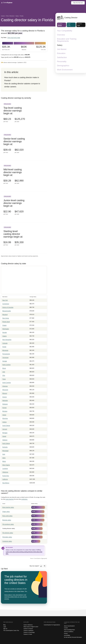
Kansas (4, 408)
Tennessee (5, 357)
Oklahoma (5, 472)
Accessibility (67, 635)
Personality (62, 61)
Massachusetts (7, 311)
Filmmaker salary (7, 537)
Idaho (4, 458)
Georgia (5, 361)
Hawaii (4, 436)
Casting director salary (9, 528)
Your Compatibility (65, 31)
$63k (24, 48)
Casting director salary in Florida (27, 20)
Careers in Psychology (29, 632)
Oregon (4, 325)
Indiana (4, 422)
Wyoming (5, 418)
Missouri (5, 393)
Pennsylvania (6, 354)
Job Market (62, 49)
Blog (4, 625)
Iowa (4, 454)
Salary (60, 45)
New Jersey (6, 318)
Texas (4, 379)
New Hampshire (7, 340)
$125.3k (41, 48)
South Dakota (6, 425)
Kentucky (5, 447)
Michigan (5, 433)
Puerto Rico (6, 476)
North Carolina (6, 365)
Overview (61, 35)
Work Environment (65, 70)
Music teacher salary (8, 507)
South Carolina (7, 383)
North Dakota (6, 443)
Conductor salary (7, 541)
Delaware (5, 404)
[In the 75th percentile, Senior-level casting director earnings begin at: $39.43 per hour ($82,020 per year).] (24, 145)
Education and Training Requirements (67, 40)
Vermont (5, 429)
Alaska (4, 415)
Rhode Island (6, 322)
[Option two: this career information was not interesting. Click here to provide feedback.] (45, 566)
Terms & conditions (69, 632)
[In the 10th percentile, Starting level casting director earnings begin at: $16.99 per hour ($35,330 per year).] (24, 238)
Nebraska (5, 400)
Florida (4, 347)
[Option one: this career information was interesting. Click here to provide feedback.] (41, 566)
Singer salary (6, 512)
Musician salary (7, 520)
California (5, 479)
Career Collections (28, 625)
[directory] (24, 80)
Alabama (5, 440)
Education (61, 53)
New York (5, 300)
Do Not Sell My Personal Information (73, 637)
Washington (6, 329)
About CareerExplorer (69, 626)
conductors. (24, 499)
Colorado (5, 343)
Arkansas (5, 386)
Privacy (66, 633)
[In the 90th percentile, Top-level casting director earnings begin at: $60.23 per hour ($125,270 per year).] (24, 115)
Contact (66, 628)
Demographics (63, 66)
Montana (5, 411)
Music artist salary (7, 516)
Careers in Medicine (28, 630)
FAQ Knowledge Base (69, 630)
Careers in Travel (28, 634)
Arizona (4, 397)
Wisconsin (5, 390)
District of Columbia (8, 307)
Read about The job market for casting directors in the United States (16, 597)
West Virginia (6, 465)
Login (5, 627)
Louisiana (5, 468)
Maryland (5, 314)
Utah (4, 372)
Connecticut (6, 304)
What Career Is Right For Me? (31, 627)
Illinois (4, 368)
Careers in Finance (28, 629)
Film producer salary (8, 524)
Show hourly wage (14, 37)
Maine (4, 461)
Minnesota (5, 350)
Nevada (5, 332)
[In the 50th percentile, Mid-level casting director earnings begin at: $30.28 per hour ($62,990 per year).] (24, 176)
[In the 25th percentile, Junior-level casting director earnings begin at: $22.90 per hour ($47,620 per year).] (24, 207)
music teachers (10, 499)
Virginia (4, 336)
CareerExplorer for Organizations (52, 625)
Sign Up (5, 629)
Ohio (4, 375)
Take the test (78, 3)
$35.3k (6, 48)
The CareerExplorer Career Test (11, 630)
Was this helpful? (34, 566)
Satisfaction (62, 57)
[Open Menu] (36, 3)
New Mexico (6, 483)
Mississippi (5, 451)
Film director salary (8, 533)
